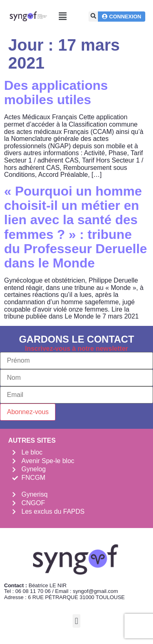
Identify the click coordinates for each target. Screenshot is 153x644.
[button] (63, 17)
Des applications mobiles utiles (56, 92)
